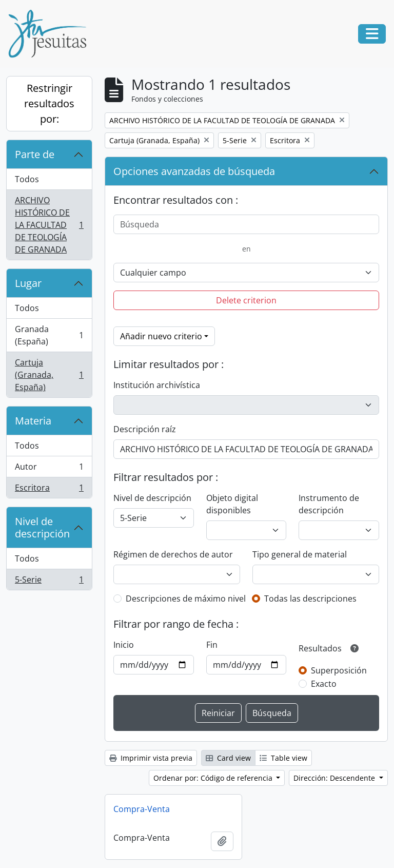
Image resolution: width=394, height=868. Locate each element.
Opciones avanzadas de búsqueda (194, 171)
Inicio (124, 645)
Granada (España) (49, 335)
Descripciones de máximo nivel (186, 599)
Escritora (49, 490)
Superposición (339, 670)
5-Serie (49, 582)
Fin (212, 645)
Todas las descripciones (310, 599)
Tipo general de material (300, 554)
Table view (283, 758)
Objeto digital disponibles (232, 504)
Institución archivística (157, 385)
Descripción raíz (145, 429)
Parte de (35, 154)
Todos (27, 179)
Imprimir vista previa (151, 758)
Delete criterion (246, 300)
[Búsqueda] (246, 224)
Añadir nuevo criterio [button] (161, 336)
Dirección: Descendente (335, 778)
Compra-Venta (142, 809)
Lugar (28, 283)
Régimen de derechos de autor (173, 554)
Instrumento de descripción (329, 504)
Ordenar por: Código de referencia (214, 778)
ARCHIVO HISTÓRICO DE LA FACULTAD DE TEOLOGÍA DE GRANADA (49, 225)
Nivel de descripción (42, 527)
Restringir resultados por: (49, 103)
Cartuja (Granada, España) (49, 375)
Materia (33, 421)
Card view (228, 758)
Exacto (324, 684)
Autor (49, 469)
